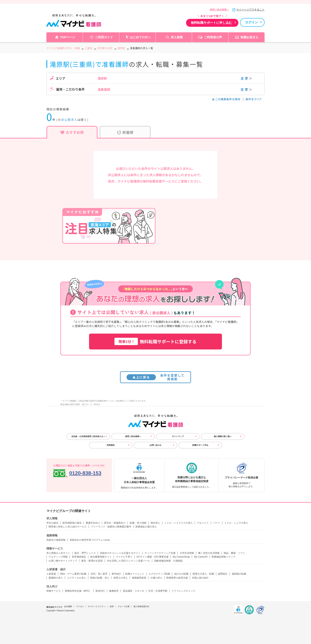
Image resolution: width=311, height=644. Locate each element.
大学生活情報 (187, 553)
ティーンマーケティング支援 (160, 553)
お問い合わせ (155, 445)
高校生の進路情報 (56, 540)
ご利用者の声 (213, 37)
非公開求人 (69, 120)
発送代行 (100, 591)
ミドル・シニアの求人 (236, 523)
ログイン (251, 22)
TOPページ (68, 37)
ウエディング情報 (58, 557)
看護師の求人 (56, 578)
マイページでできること (250, 10)
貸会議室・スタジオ (133, 591)
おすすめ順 (72, 132)
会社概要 (68, 606)
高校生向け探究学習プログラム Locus (90, 540)
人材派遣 (51, 574)
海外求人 (155, 523)
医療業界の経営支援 (177, 578)
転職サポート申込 (200, 445)
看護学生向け (93, 523)
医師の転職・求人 (100, 578)
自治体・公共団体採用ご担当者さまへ (88, 436)
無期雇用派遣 (139, 578)
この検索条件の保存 (227, 99)
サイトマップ (178, 436)
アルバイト (203, 523)
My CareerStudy (181, 557)
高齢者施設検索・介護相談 (168, 561)
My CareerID (201, 557)
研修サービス (54, 591)
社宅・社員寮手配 (158, 591)
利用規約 (111, 445)
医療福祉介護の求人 (146, 527)
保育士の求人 (121, 578)
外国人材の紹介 (200, 578)
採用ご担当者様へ (219, 10)
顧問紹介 (223, 574)
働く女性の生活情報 (209, 553)
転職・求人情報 (138, 523)
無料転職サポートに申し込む (211, 23)
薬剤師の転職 (239, 574)
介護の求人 (156, 578)
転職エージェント (135, 574)
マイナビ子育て (124, 557)
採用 (112, 606)
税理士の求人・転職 (203, 574)
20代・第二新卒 (99, 574)
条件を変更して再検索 (156, 377)
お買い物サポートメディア (63, 561)
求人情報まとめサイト (58, 553)
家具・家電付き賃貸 (92, 561)
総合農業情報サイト (101, 557)
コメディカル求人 (77, 578)
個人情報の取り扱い (223, 436)
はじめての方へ (140, 37)
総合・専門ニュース (85, 553)
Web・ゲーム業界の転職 (73, 574)
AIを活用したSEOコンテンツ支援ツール (128, 561)
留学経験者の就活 (72, 523)
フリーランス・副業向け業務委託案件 (111, 527)
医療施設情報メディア (224, 557)
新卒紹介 (116, 574)
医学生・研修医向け (115, 523)
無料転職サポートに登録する (155, 341)
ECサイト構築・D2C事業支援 (153, 557)
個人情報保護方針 (141, 606)
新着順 (125, 132)
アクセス (80, 606)
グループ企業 (124, 606)
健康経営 (114, 591)
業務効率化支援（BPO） (78, 591)
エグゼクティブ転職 (159, 574)
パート (217, 523)
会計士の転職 (181, 574)
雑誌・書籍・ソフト (234, 553)
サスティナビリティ (97, 606)
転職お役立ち (250, 37)
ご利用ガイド (104, 37)
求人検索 (177, 37)
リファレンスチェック (183, 591)
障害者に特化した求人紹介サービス (68, 527)
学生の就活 (52, 523)
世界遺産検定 (79, 557)
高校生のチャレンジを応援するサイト (120, 553)
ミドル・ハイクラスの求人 (179, 523)
